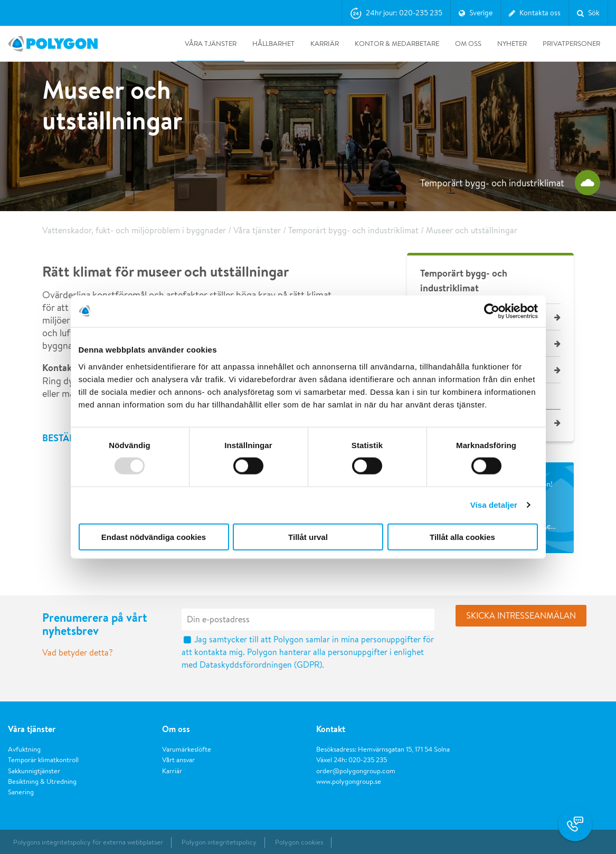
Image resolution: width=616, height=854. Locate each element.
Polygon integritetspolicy (219, 842)
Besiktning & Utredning (42, 781)
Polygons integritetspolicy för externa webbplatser (88, 842)
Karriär (325, 44)
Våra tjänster (211, 44)
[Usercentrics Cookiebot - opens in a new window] (492, 311)
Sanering (21, 792)
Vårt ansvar (178, 760)
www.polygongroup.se (349, 781)
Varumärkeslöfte (187, 749)
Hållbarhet (273, 44)
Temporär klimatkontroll (43, 760)
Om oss (468, 44)
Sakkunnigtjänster (34, 771)
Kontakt (331, 729)
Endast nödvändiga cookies (154, 537)
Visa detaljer (494, 505)
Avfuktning (24, 749)
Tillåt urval (308, 537)
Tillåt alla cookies (462, 537)
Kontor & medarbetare (397, 44)
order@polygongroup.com (356, 771)
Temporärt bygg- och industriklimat (353, 230)
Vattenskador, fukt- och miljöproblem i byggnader (134, 230)
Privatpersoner (571, 44)
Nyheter (512, 44)
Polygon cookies (299, 842)
